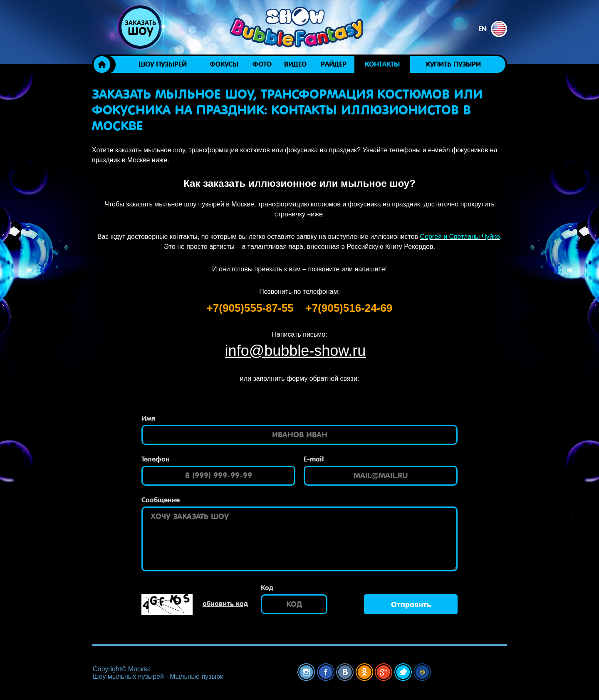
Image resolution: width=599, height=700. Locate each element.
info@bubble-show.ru (296, 351)
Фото (262, 64)
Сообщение (161, 500)
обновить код (225, 604)
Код (267, 588)
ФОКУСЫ (224, 64)
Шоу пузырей (163, 64)
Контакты (382, 64)
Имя (148, 418)
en (493, 29)
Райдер (334, 64)
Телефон (156, 459)
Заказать (140, 28)
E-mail (314, 459)
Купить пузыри (453, 64)
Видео (295, 64)
